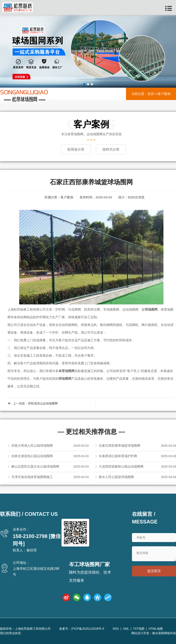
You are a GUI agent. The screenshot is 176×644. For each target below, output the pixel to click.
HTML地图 (156, 629)
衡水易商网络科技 (164, 633)
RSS (116, 629)
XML (126, 629)
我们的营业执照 (10, 633)
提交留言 (154, 571)
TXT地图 (139, 629)
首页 (151, 94)
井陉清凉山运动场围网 (43, 403)
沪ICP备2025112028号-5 (88, 629)
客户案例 (164, 94)
